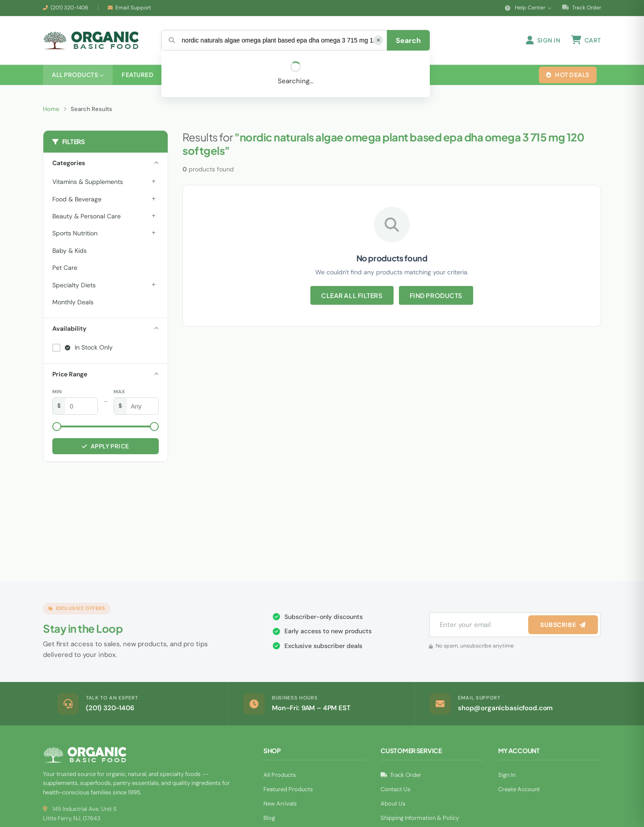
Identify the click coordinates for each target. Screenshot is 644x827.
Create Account (519, 790)
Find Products (436, 296)
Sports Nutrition (75, 234)
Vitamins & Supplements (88, 183)
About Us (393, 804)
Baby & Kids (70, 252)
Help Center (528, 8)
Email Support (133, 8)
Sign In (507, 776)
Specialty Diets (74, 286)
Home (51, 110)
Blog (269, 819)
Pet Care (65, 269)
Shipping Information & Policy (420, 819)
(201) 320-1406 (70, 8)
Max (119, 392)
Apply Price (105, 447)
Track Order (582, 8)
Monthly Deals (73, 303)
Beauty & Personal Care (87, 217)
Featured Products (288, 790)
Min (57, 392)
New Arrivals (280, 804)
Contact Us (396, 790)
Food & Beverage (77, 200)
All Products (280, 776)
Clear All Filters (352, 296)
